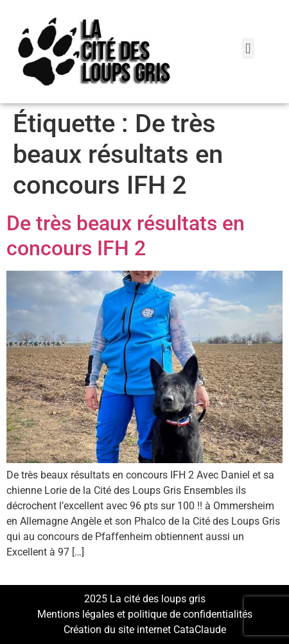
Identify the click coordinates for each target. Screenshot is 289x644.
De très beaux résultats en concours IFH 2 (126, 235)
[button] (248, 48)
